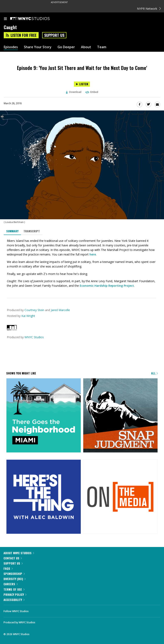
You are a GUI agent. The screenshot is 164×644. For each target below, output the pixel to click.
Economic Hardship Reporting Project (107, 286)
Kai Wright (28, 316)
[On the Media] (120, 497)
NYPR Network (149, 9)
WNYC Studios (34, 337)
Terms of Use (14, 589)
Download (74, 92)
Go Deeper (66, 47)
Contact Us (13, 558)
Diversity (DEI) (15, 579)
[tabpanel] (82, 263)
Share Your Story (38, 47)
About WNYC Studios (19, 553)
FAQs (8, 568)
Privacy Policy (15, 594)
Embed (92, 92)
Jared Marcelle (60, 310)
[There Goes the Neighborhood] (44, 416)
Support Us (54, 35)
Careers (11, 584)
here (93, 254)
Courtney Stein (34, 310)
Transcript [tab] (32, 231)
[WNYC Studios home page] (35, 19)
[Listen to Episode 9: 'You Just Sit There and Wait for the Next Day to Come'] (82, 84)
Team (102, 47)
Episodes (11, 47)
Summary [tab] (12, 231)
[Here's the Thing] (44, 497)
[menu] (5, 19)
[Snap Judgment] (120, 416)
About (86, 47)
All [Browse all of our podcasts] (154, 373)
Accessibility (14, 600)
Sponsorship (14, 574)
